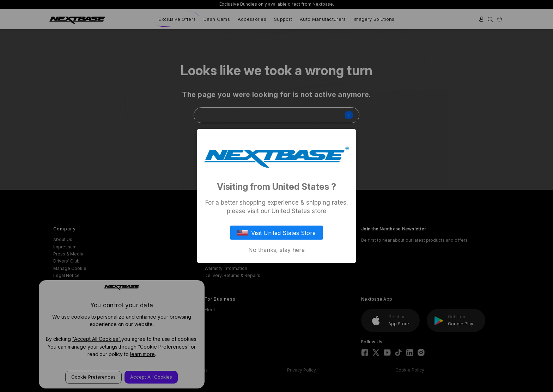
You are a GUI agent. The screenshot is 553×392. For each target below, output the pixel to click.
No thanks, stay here (276, 250)
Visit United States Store (276, 233)
